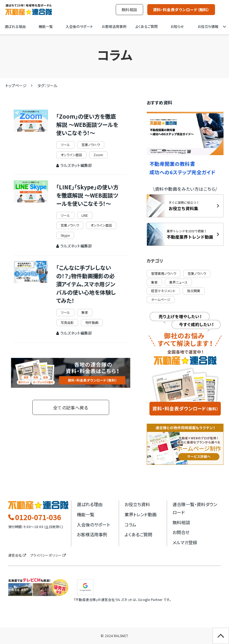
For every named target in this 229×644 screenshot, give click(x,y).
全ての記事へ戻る (71, 408)
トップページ (16, 86)
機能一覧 (46, 26)
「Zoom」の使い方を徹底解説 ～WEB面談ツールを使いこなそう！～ (87, 125)
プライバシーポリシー (46, 555)
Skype (65, 235)
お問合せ (181, 532)
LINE (85, 215)
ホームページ (161, 299)
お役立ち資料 (137, 504)
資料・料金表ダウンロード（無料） (181, 10)
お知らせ (177, 26)
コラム (130, 525)
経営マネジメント (163, 291)
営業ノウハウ (91, 145)
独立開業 (194, 291)
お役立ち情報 (208, 26)
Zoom (98, 155)
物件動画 (92, 322)
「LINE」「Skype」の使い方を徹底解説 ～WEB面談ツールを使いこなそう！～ (87, 195)
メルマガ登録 (185, 542)
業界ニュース (178, 282)
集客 (85, 312)
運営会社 (15, 555)
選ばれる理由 (15, 26)
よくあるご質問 (146, 26)
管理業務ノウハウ (164, 273)
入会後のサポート (79, 26)
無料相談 (129, 10)
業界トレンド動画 (141, 514)
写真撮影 (67, 322)
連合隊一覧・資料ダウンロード (195, 508)
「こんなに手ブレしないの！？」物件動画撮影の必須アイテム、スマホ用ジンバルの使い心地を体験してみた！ (86, 284)
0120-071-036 (38, 517)
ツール (65, 145)
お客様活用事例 (114, 26)
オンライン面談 (71, 155)
